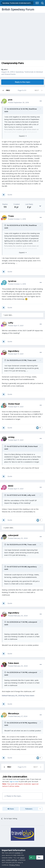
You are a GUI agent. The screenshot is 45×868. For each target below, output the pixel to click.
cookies (17, 850)
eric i (6, 69)
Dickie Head (33, 446)
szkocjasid (33, 622)
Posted (18, 102)
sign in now (14, 781)
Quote (10, 195)
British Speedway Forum (18, 9)
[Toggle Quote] (5, 109)
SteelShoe (33, 109)
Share (11, 809)
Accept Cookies (11, 864)
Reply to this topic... (13, 796)
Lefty (29, 495)
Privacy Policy (14, 858)
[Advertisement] (22, 37)
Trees (30, 360)
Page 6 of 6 (22, 90)
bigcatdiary (32, 567)
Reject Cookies (27, 864)
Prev (8, 90)
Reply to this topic (23, 82)
